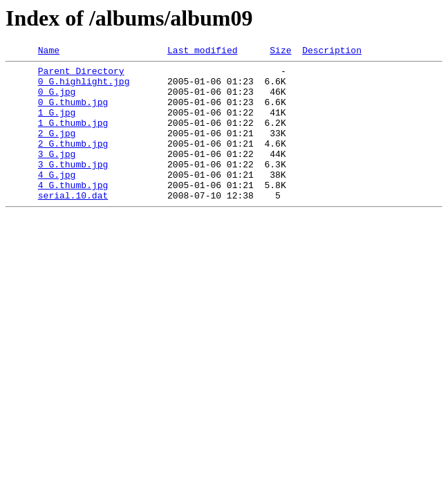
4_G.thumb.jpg (73, 212)
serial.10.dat (73, 224)
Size (280, 52)
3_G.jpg (57, 174)
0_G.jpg (57, 100)
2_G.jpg (57, 149)
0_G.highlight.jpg (84, 87)
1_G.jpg (57, 124)
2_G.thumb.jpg (73, 162)
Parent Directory (81, 75)
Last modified (202, 52)
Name (49, 52)
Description (332, 52)
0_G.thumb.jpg (73, 112)
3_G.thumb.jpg (73, 187)
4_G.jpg (57, 199)
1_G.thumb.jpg (73, 137)
